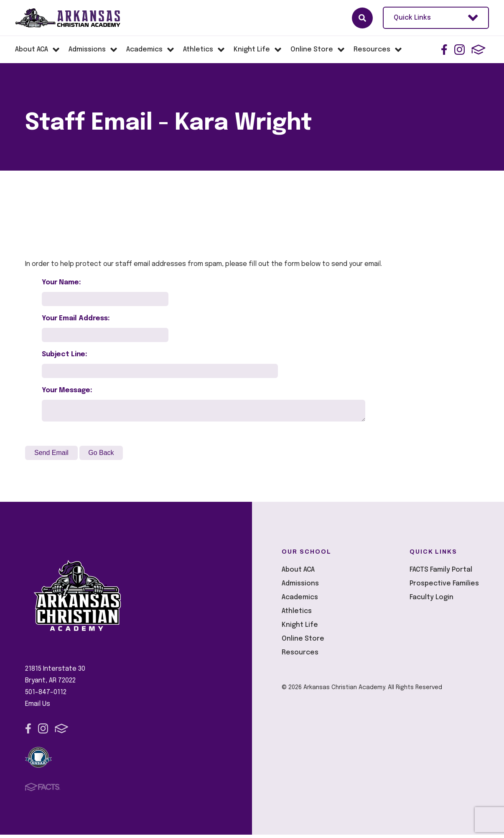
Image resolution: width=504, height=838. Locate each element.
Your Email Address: (76, 318)
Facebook (444, 50)
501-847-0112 (46, 696)
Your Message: (67, 390)
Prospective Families (444, 587)
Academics (300, 601)
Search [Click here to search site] (362, 18)
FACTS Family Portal (441, 573)
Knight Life (300, 628)
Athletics (297, 614)
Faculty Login (431, 601)
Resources (300, 656)
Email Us (38, 707)
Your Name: (61, 282)
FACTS (479, 50)
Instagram (459, 50)
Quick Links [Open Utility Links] (436, 18)
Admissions (300, 587)
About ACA (298, 573)
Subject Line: (65, 354)
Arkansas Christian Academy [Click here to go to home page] (75, 18)
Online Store (303, 642)
